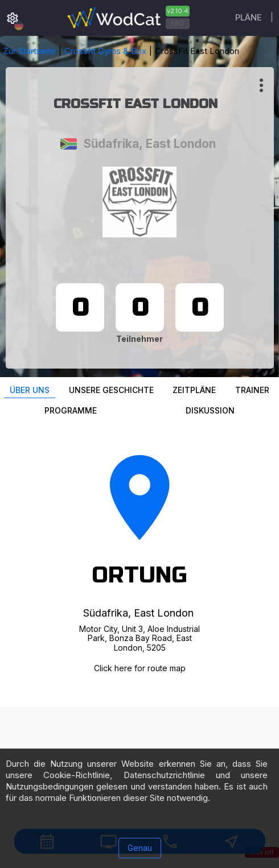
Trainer (252, 390)
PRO (177, 23)
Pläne (249, 17)
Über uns (30, 390)
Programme (71, 410)
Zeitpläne (194, 390)
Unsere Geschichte (111, 390)
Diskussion (210, 410)
